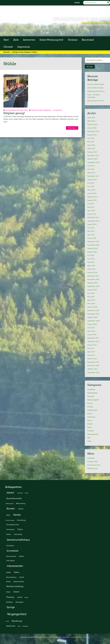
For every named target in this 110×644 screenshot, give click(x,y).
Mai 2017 (91, 348)
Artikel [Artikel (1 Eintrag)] (27, 493)
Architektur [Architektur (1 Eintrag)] (20, 493)
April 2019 (91, 300)
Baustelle (91, 396)
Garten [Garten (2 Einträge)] (9, 534)
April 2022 (91, 211)
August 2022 (92, 200)
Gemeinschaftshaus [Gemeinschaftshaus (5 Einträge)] (18, 540)
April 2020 (91, 266)
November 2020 (93, 245)
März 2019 (91, 303)
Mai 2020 (91, 262)
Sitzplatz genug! (14, 113)
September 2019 (93, 286)
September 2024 (93, 162)
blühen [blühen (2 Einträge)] (21, 509)
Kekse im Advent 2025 (96, 101)
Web (89, 438)
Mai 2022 (91, 207)
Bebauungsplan (93, 400)
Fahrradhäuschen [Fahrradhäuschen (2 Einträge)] (13, 524)
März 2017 (91, 355)
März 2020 (91, 269)
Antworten (29, 40)
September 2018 (93, 321)
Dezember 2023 (93, 176)
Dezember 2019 (93, 276)
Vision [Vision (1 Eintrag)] (7, 621)
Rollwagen (20, 110)
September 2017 (93, 341)
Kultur (90, 413)
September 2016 (93, 372)
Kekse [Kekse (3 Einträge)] (17, 572)
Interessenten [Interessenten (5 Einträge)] (15, 566)
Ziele (16, 40)
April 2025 (91, 145)
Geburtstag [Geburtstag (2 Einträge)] (18, 534)
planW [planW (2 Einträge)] (20, 597)
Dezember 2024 (93, 155)
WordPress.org (93, 468)
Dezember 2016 (93, 362)
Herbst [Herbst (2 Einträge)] (21, 556)
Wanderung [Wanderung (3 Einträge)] (17, 621)
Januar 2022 (92, 214)
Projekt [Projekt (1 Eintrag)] (26, 597)
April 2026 (91, 118)
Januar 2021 (92, 238)
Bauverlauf (88, 40)
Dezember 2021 (93, 217)
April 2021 (91, 235)
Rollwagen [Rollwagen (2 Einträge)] (20, 602)
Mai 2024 (91, 169)
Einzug (90, 403)
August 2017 (92, 345)
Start (6, 40)
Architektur (91, 389)
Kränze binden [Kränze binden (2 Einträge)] (19, 581)
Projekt (40, 110)
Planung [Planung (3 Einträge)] (10, 597)
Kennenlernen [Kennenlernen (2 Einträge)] (11, 577)
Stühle (26, 110)
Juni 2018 (91, 328)
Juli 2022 (91, 204)
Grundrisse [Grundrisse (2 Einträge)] (10, 545)
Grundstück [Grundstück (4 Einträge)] (13, 551)
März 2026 (91, 121)
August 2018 (92, 324)
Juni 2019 (91, 293)
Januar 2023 (92, 193)
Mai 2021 (91, 231)
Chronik (8, 47)
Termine (73, 40)
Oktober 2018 (92, 317)
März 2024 (91, 173)
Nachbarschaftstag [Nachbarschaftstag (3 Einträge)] (15, 586)
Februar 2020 (92, 272)
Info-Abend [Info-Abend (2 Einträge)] (10, 560)
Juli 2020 (91, 255)
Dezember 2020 (93, 241)
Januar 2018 (92, 334)
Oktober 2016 (92, 369)
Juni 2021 (91, 228)
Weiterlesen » (72, 128)
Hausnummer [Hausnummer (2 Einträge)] (11, 556)
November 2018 (93, 314)
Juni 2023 (91, 186)
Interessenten (92, 410)
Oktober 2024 (92, 159)
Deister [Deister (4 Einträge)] (17, 515)
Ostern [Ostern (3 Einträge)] (16, 592)
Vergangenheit (47, 110)
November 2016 (93, 365)
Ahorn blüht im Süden (95, 88)
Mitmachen (34, 110)
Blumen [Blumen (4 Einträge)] (11, 508)
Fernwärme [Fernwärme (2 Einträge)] (10, 529)
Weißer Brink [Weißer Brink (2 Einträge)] (11, 626)
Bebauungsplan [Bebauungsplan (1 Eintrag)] (10, 504)
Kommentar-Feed (94, 465)
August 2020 (92, 252)
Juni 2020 (91, 259)
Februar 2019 (92, 307)
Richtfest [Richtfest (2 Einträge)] (9, 602)
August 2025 (92, 135)
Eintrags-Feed (92, 461)
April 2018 (91, 331)
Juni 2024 (91, 166)
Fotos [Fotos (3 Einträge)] (20, 529)
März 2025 (91, 149)
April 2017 (91, 352)
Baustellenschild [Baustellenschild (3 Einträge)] (14, 498)
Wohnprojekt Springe (81, 19)
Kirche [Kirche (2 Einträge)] (22, 577)
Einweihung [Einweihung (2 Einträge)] (21, 520)
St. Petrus (91, 431)
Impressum (24, 47)
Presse (90, 420)
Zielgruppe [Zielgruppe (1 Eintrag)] (25, 626)
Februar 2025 (92, 152)
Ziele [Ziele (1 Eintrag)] (19, 626)
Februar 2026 (92, 124)
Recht (89, 427)
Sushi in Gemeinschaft (96, 84)
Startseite (7, 52)
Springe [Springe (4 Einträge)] (11, 607)
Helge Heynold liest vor (96, 91)
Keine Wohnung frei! (51, 40)
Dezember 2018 (93, 310)
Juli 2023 (91, 183)
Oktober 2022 (92, 197)
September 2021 (93, 221)
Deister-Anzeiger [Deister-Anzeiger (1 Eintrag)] (10, 520)
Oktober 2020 (92, 248)
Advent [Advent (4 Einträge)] (10, 492)
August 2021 (92, 224)
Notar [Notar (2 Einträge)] (8, 592)
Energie (90, 407)
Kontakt (77, 3)
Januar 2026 (92, 128)
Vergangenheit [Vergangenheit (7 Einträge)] (17, 614)
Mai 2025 (91, 142)
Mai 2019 (91, 297)
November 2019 (93, 279)
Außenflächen (92, 393)
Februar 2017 (92, 359)
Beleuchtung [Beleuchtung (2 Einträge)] (21, 503)
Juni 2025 (91, 138)
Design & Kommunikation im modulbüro (77, 637)
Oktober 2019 (92, 283)
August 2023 (92, 180)
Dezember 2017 (93, 338)
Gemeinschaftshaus (11, 110)
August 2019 (92, 290)
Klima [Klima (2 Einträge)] (8, 581)
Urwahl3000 (51, 637)
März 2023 (91, 190)
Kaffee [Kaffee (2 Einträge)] (9, 572)
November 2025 (93, 131)
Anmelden (91, 458)
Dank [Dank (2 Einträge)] (8, 515)
